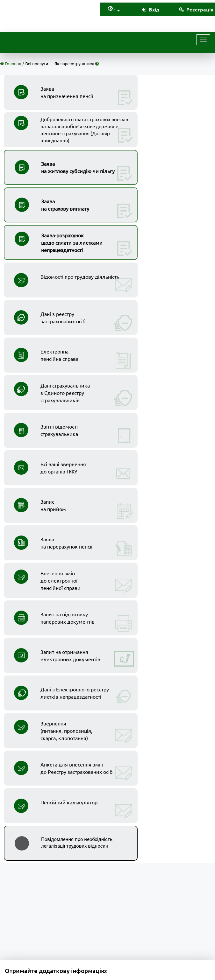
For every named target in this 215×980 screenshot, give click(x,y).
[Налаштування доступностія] (114, 9)
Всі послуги (37, 64)
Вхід (150, 9)
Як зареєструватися (77, 64)
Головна (11, 64)
